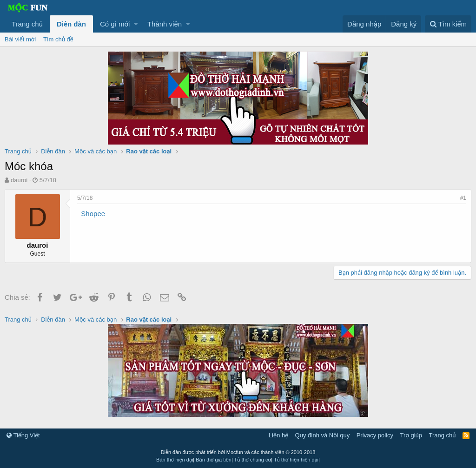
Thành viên (165, 24)
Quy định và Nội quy (323, 435)
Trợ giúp (411, 435)
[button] (136, 24)
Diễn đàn (71, 24)
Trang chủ (27, 24)
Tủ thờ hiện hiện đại (296, 460)
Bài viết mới (20, 39)
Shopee (93, 214)
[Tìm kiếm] (448, 24)
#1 (463, 198)
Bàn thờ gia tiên (214, 460)
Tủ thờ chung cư (253, 460)
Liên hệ (278, 435)
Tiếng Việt (23, 435)
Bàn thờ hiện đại (175, 460)
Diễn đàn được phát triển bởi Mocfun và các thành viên (238, 452)
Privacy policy (375, 435)
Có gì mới (115, 24)
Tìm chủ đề (58, 39)
